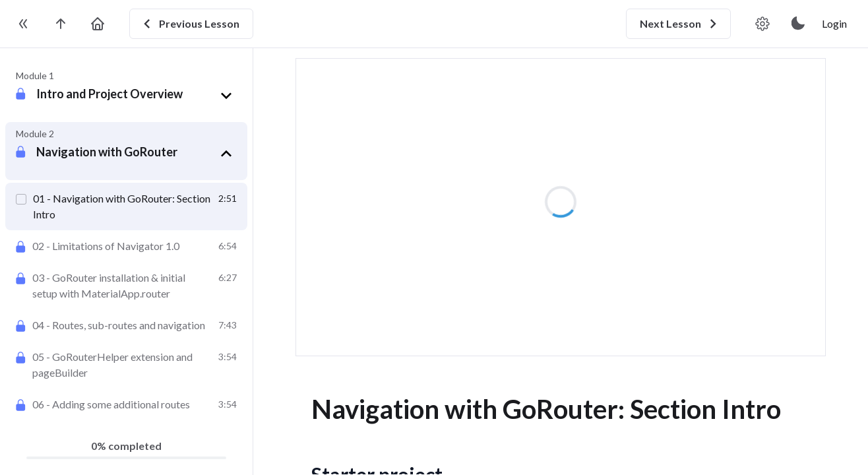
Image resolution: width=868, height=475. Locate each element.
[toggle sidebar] (24, 24)
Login (834, 23)
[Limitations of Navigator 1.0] (126, 246)
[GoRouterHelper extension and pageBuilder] (126, 365)
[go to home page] (98, 24)
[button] (137, 96)
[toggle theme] (799, 24)
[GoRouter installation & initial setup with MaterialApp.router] (126, 286)
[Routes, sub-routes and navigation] (126, 325)
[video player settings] (762, 24)
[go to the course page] (61, 24)
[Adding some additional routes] (126, 404)
